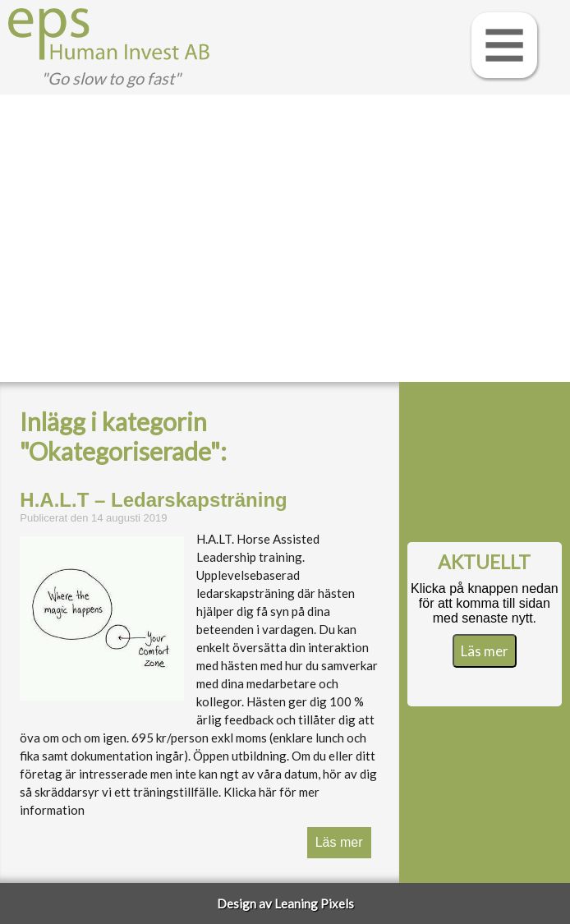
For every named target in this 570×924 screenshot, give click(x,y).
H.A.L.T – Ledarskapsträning (153, 500)
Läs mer (339, 842)
